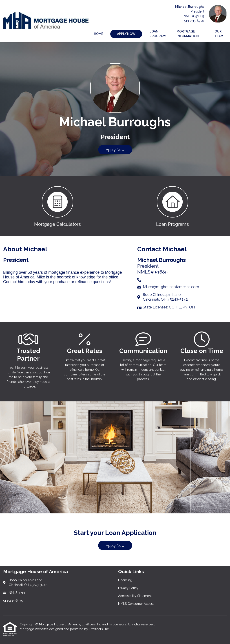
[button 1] (57, 206)
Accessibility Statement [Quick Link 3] (135, 596)
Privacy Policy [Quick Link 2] (128, 588)
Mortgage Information (188, 34)
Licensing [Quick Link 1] (125, 580)
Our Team (219, 34)
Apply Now (115, 150)
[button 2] (172, 206)
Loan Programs (158, 34)
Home (98, 34)
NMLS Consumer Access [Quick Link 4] (136, 604)
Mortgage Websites (34, 629)
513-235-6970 (194, 21)
